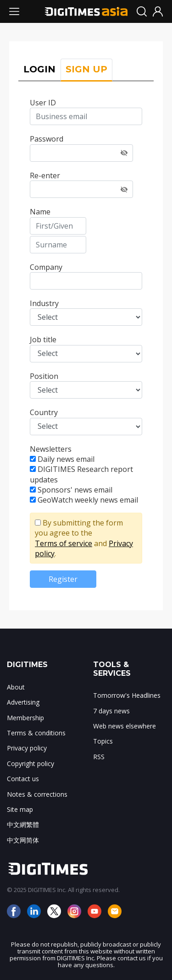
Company (46, 267)
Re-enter (45, 175)
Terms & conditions (36, 733)
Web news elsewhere (125, 726)
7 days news (111, 711)
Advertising (23, 702)
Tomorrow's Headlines (127, 695)
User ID (43, 103)
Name (40, 212)
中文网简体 (23, 840)
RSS (99, 757)
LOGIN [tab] (39, 69)
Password (47, 139)
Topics (103, 741)
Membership (25, 718)
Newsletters (51, 449)
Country (44, 412)
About (16, 687)
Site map (20, 809)
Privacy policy (27, 748)
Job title (43, 339)
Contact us (23, 779)
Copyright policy (31, 764)
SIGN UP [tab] (86, 69)
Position (44, 376)
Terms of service (64, 543)
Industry (44, 303)
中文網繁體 (23, 824)
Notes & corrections (37, 794)
